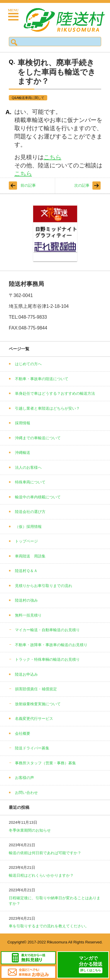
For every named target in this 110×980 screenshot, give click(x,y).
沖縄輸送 (23, 453)
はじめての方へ (28, 364)
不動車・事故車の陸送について (42, 379)
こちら (53, 157)
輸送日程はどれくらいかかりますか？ (41, 875)
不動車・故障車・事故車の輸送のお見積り (51, 645)
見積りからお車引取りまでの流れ (44, 586)
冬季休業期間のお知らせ (30, 830)
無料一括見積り (28, 615)
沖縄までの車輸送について (38, 438)
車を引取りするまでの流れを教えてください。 (49, 926)
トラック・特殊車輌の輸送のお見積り (47, 659)
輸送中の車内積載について (38, 497)
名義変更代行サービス (34, 719)
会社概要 (23, 733)
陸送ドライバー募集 (32, 748)
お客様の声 (24, 778)
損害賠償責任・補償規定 (36, 689)
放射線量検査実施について (38, 704)
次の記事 (82, 185)
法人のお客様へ (28, 467)
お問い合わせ (26, 793)
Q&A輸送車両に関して (28, 98)
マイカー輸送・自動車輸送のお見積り (47, 630)
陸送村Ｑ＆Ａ (26, 571)
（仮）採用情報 (28, 527)
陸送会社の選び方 (30, 512)
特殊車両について (30, 482)
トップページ (26, 541)
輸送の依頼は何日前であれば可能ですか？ (45, 853)
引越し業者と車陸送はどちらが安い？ (47, 408)
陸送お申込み (26, 674)
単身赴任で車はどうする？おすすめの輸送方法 (55, 393)
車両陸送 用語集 (30, 556)
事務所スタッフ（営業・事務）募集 (45, 763)
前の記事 (28, 185)
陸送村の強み (26, 600)
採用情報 (23, 423)
